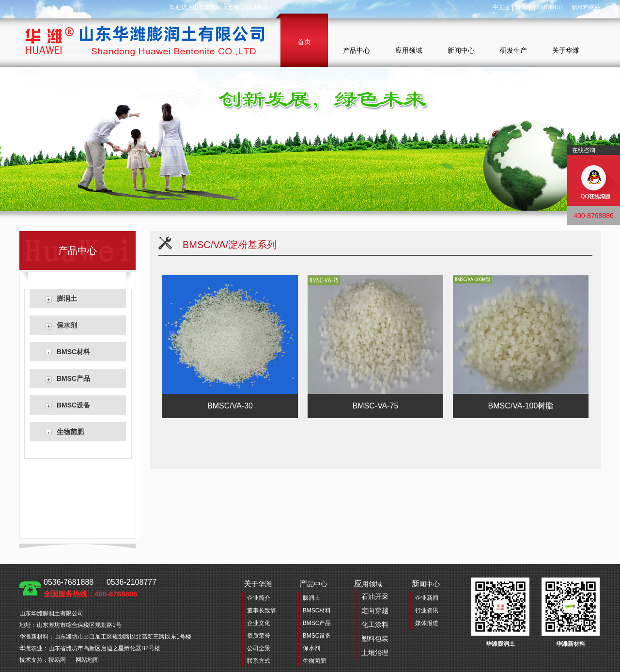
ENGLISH (550, 7)
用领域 (371, 620)
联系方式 (259, 661)
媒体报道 (427, 623)
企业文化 (259, 623)
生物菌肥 (70, 432)
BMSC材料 (73, 352)
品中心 (313, 584)
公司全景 (259, 648)
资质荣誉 (259, 636)
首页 (304, 42)
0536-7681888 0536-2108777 (100, 588)
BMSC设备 (73, 405)
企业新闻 (427, 598)
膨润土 (67, 298)
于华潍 (258, 584)
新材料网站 (586, 7)
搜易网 (57, 660)
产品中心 (356, 50)
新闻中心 (461, 50)
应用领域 (409, 50)
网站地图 (87, 660)
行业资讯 (427, 610)
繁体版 (524, 7)
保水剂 (67, 325)
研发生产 (513, 50)
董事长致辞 (262, 610)
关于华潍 (566, 50)
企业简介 (259, 598)
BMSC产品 (73, 378)
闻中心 (426, 584)
